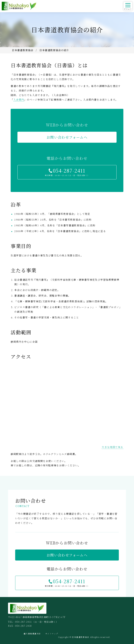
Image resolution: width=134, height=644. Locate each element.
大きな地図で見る (112, 447)
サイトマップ (52, 634)
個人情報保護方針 (32, 634)
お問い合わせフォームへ (67, 137)
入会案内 (19, 100)
